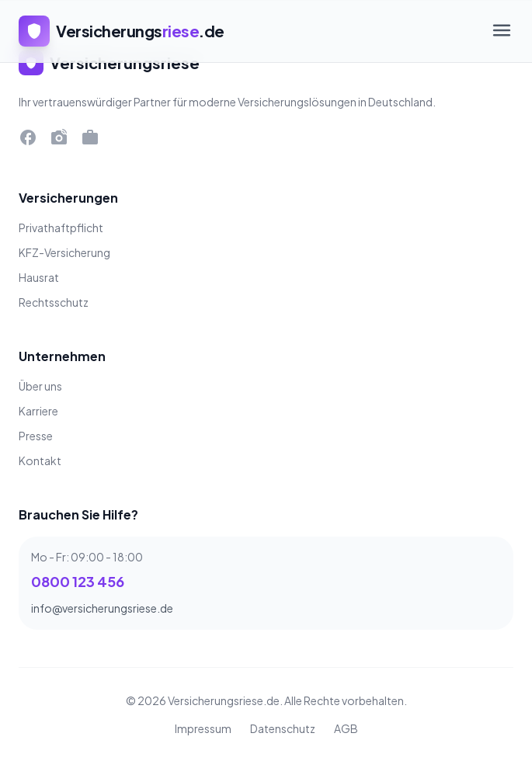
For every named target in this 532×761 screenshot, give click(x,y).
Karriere (38, 411)
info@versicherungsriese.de (102, 608)
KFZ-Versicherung (64, 252)
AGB (346, 728)
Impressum (203, 728)
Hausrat (39, 277)
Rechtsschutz (54, 302)
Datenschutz (283, 728)
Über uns (40, 386)
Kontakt (40, 460)
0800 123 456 (78, 581)
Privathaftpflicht (61, 228)
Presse (36, 436)
